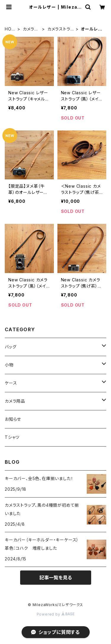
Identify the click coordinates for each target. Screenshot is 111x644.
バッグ (11, 347)
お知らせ (13, 419)
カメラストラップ (61, 29)
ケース (11, 383)
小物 (9, 365)
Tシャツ (12, 437)
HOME (10, 29)
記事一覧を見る (56, 578)
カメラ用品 (31, 29)
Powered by (56, 614)
